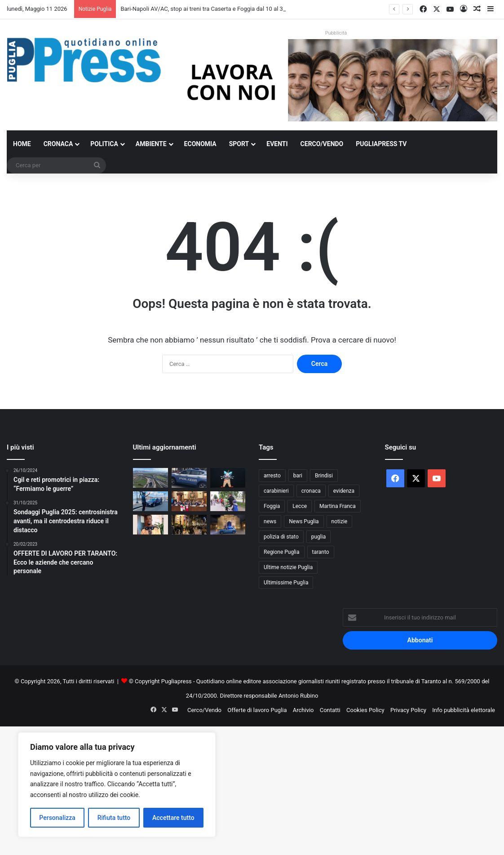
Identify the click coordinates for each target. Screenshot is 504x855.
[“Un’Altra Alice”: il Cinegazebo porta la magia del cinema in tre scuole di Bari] (228, 478)
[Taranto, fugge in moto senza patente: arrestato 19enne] (150, 501)
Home (22, 144)
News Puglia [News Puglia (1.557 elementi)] (304, 521)
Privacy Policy (408, 710)
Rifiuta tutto (114, 818)
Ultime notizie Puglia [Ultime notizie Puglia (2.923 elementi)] (288, 567)
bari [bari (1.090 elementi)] (298, 476)
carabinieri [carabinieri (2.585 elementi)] (276, 491)
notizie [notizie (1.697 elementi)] (340, 521)
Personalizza (57, 818)
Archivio (303, 710)
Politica (104, 144)
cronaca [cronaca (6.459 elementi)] (311, 491)
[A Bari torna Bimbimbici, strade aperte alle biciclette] (228, 501)
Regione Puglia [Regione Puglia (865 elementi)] (282, 552)
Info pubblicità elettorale (464, 710)
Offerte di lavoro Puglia (257, 710)
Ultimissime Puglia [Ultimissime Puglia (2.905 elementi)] (286, 583)
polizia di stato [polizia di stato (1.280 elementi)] (281, 537)
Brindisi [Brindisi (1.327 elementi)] (324, 476)
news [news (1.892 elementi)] (270, 521)
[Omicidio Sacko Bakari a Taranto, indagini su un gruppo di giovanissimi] (150, 525)
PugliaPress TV (381, 144)
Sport (239, 144)
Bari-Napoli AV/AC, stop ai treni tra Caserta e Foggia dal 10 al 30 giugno (213, 9)
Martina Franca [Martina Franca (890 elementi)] (338, 506)
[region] (117, 785)
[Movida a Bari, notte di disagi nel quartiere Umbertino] (189, 525)
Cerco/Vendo (322, 144)
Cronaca (58, 144)
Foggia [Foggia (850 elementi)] (272, 506)
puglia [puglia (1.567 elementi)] (318, 537)
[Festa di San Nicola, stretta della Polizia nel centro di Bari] (189, 478)
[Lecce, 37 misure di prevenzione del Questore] (228, 525)
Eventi (277, 144)
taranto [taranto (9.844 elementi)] (321, 552)
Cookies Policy (365, 710)
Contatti (330, 710)
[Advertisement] (252, 789)
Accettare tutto (173, 818)
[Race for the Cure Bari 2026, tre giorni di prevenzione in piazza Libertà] (189, 501)
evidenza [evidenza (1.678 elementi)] (344, 491)
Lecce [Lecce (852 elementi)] (300, 506)
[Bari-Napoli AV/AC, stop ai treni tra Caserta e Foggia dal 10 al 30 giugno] (150, 478)
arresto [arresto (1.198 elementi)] (272, 476)
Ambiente (151, 144)
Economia (200, 144)
